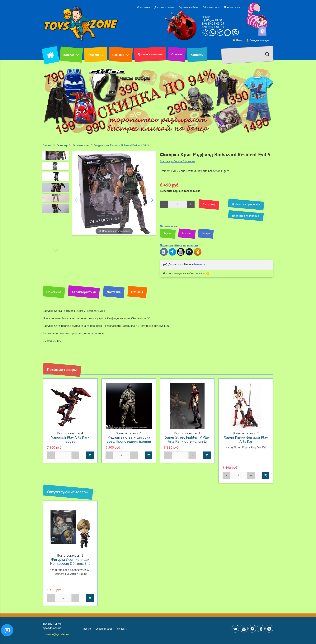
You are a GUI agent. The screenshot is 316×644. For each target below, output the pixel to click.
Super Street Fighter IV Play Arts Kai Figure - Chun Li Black (187, 441)
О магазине (143, 7)
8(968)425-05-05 (213, 23)
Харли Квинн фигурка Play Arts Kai (246, 439)
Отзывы (177, 54)
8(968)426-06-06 (213, 27)
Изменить (199, 264)
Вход (238, 40)
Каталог (69, 55)
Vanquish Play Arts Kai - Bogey (70, 439)
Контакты (197, 55)
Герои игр (62, 145)
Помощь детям (232, 7)
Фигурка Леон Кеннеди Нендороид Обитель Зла (70, 561)
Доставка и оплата (164, 7)
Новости (93, 55)
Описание (54, 292)
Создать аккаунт (258, 40)
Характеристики (84, 292)
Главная (47, 145)
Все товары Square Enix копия (178, 161)
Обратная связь (211, 7)
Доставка (114, 292)
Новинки (118, 55)
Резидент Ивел (81, 145)
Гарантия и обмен (189, 7)
